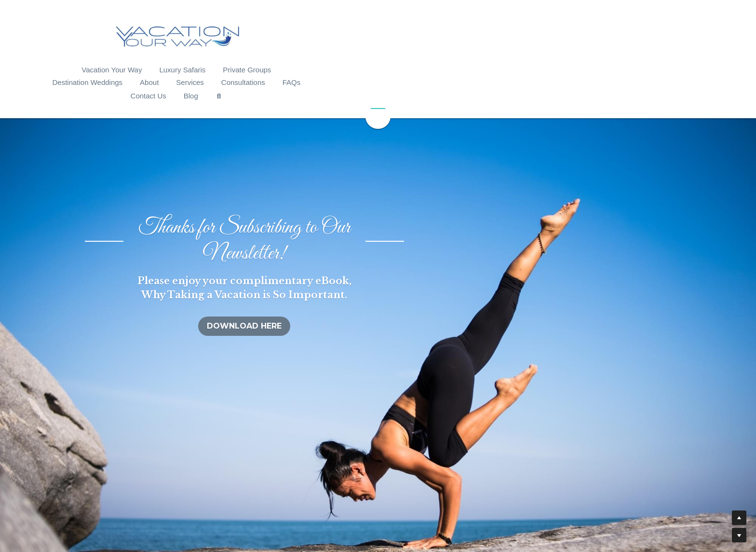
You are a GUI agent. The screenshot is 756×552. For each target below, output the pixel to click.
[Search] (657, 71)
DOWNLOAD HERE (378, 261)
